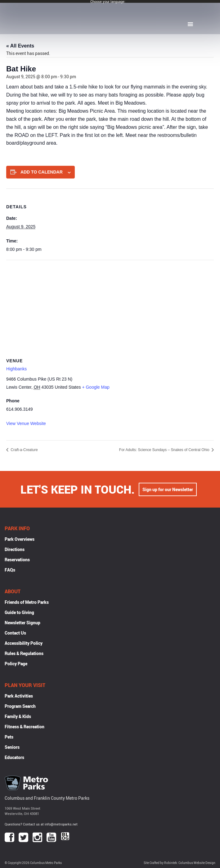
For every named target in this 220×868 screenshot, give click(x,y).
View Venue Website (26, 423)
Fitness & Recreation (25, 727)
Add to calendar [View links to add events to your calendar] (42, 172)
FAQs (10, 570)
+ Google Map (96, 387)
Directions (15, 549)
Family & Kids (18, 716)
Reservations (17, 560)
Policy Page (16, 664)
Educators (14, 757)
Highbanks (16, 369)
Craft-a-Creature (24, 450)
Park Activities (19, 696)
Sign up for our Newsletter (168, 489)
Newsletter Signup (22, 623)
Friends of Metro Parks (27, 602)
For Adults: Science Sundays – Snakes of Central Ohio (165, 450)
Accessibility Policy (24, 643)
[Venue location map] (110, 305)
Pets (9, 737)
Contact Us (15, 633)
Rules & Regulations (24, 653)
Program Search (20, 706)
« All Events (20, 46)
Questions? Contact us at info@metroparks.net (41, 824)
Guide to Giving (19, 612)
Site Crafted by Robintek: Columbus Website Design (180, 863)
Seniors (12, 747)
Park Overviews (20, 539)
